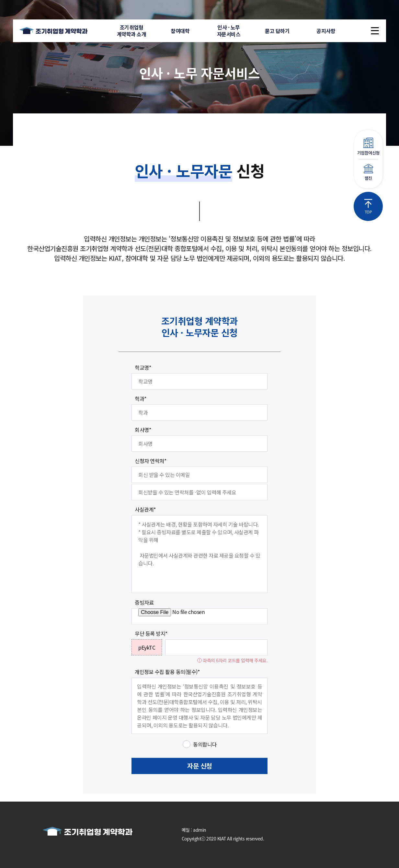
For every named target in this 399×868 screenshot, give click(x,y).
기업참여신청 (368, 147)
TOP (368, 207)
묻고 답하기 (277, 31)
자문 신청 (199, 766)
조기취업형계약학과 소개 (132, 31)
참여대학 (180, 31)
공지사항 (326, 31)
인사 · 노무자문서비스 (229, 31)
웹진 (368, 173)
